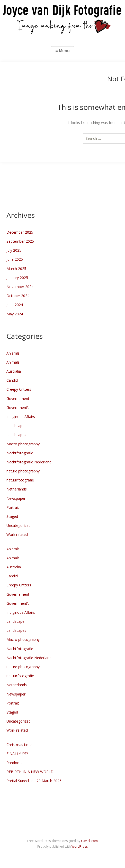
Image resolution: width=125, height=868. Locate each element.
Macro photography (23, 444)
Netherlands (17, 489)
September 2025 (20, 241)
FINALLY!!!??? (17, 754)
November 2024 (20, 287)
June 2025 (15, 259)
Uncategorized (19, 525)
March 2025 (16, 269)
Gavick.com (89, 841)
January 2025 (17, 278)
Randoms (14, 763)
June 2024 (15, 305)
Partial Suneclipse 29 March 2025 (34, 781)
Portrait (13, 507)
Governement (18, 399)
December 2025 (20, 232)
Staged (12, 516)
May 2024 (15, 314)
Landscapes (16, 435)
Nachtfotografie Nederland (29, 462)
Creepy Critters (19, 389)
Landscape (15, 426)
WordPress (80, 846)
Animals (13, 362)
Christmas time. (19, 745)
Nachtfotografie (20, 453)
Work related (17, 534)
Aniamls (13, 353)
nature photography (23, 471)
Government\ (17, 408)
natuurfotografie (20, 480)
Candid (12, 380)
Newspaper (16, 498)
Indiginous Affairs (21, 417)
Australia (14, 371)
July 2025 (14, 250)
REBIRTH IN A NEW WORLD (30, 772)
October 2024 (18, 296)
